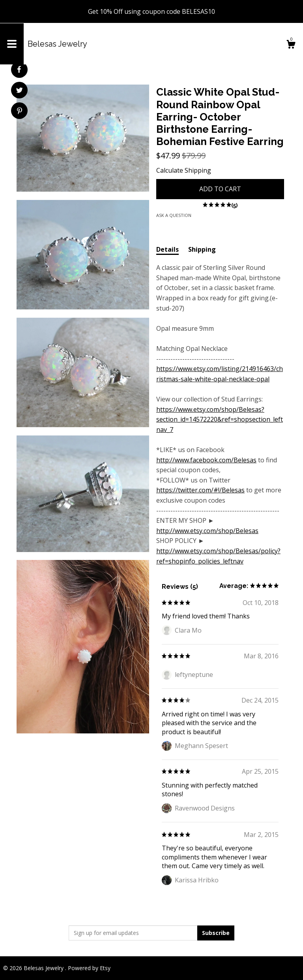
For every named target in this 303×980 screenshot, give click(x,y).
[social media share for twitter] (20, 91)
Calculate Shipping (184, 170)
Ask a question (174, 215)
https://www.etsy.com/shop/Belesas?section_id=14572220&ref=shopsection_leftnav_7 (220, 419)
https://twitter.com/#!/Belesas (200, 490)
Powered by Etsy (89, 968)
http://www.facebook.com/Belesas (206, 460)
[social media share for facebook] (19, 70)
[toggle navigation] (12, 44)
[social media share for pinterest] (20, 112)
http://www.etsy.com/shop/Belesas (207, 531)
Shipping (202, 249)
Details (167, 249)
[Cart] (291, 45)
